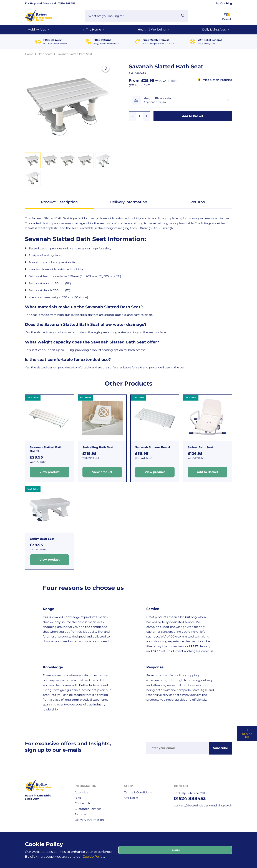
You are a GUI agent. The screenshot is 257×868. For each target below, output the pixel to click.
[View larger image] (106, 68)
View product (50, 472)
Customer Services (88, 809)
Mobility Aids (37, 30)
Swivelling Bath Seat (98, 447)
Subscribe (221, 748)
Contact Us (83, 803)
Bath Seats (45, 54)
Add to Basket (193, 116)
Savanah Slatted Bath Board (46, 449)
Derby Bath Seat (42, 539)
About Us (81, 792)
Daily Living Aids (214, 30)
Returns (197, 202)
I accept (175, 850)
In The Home (92, 30)
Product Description (59, 202)
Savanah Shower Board (153, 447)
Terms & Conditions (138, 792)
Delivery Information (128, 202)
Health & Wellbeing (152, 30)
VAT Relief (131, 798)
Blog (78, 798)
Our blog (224, 3)
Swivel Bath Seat (200, 447)
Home (29, 54)
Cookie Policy (93, 857)
